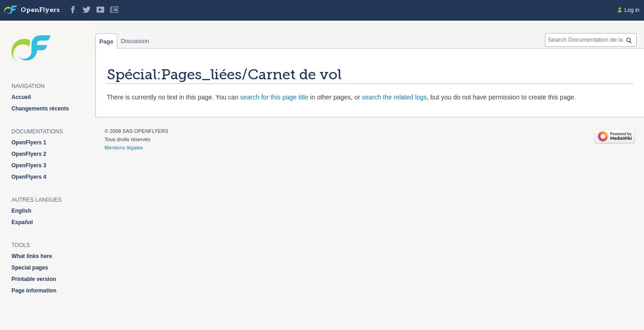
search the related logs (394, 97)
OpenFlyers (40, 10)
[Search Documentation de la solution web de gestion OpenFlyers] (591, 40)
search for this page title (274, 97)
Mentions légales (124, 148)
